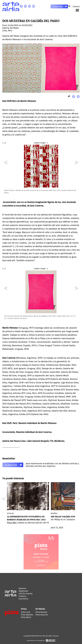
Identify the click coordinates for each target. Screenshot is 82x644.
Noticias (10, 513)
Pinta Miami (26, 617)
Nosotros (22, 588)
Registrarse (23, 591)
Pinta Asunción (42, 615)
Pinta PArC (12, 523)
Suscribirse (23, 599)
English (76, 7)
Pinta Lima (26, 612)
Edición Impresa (26, 594)
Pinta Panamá (41, 612)
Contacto (22, 596)
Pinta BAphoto (27, 615)
